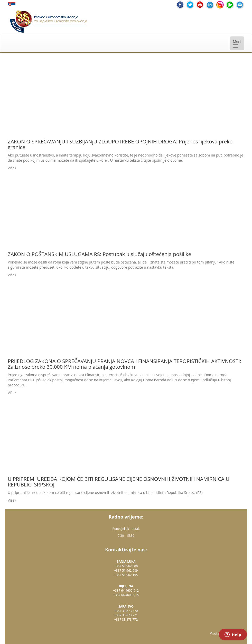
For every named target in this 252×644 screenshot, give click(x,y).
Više (11, 168)
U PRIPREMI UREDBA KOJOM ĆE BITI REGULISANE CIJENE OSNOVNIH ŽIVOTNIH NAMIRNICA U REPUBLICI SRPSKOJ (119, 482)
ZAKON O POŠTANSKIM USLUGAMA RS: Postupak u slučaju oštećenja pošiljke (99, 254)
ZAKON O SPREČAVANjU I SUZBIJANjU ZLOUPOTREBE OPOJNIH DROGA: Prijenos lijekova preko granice (120, 144)
